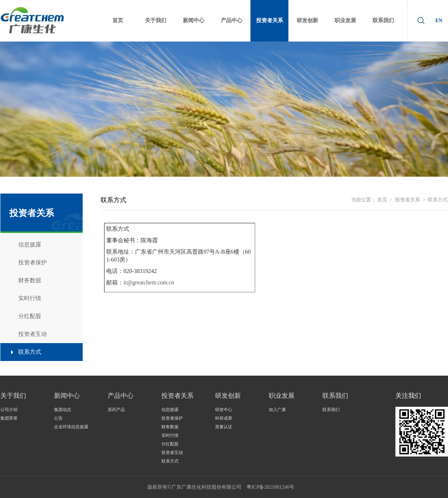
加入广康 (277, 410)
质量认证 (224, 427)
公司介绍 (9, 410)
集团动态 (63, 410)
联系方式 (438, 200)
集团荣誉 (9, 418)
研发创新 (228, 396)
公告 (58, 418)
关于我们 (13, 396)
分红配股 (170, 444)
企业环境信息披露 (71, 427)
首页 (382, 200)
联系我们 (335, 396)
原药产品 (116, 410)
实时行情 (170, 435)
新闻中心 (67, 396)
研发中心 (224, 410)
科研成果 (224, 418)
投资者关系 (408, 200)
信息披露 (170, 410)
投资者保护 (172, 418)
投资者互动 (172, 453)
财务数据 (170, 427)
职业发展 (282, 396)
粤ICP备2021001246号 (271, 487)
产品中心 (121, 396)
